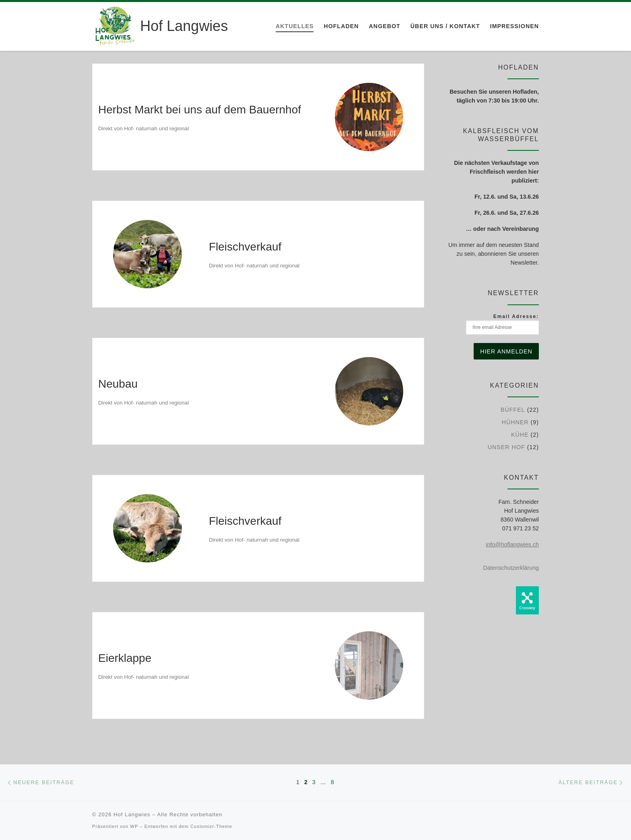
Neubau (118, 384)
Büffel (513, 410)
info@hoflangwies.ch (512, 544)
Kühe (520, 435)
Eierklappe (125, 658)
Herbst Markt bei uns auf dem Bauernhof (200, 110)
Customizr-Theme (211, 826)
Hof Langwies (132, 814)
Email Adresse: (502, 324)
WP (134, 826)
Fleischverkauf (245, 247)
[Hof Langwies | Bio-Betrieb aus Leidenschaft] (115, 25)
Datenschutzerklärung (511, 568)
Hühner (515, 422)
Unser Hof (506, 447)
